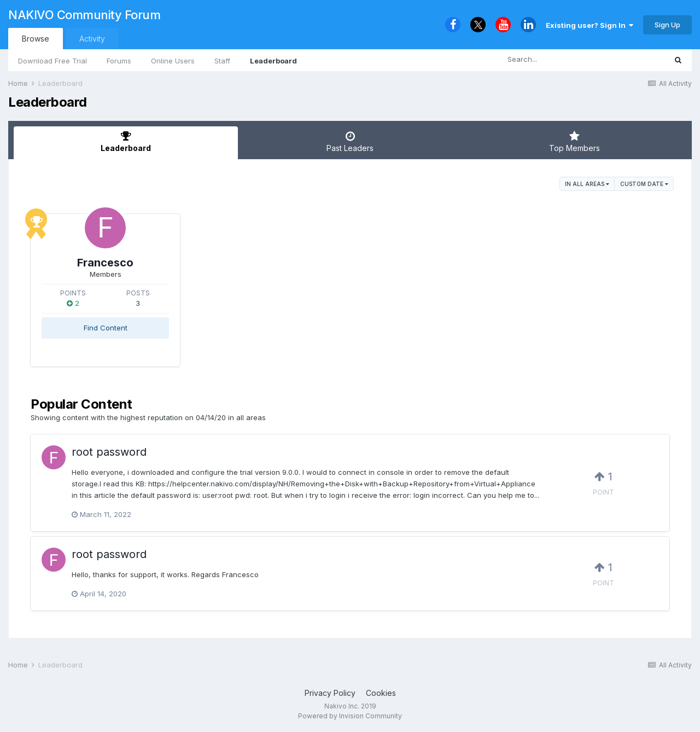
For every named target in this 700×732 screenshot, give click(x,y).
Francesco (105, 263)
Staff (222, 61)
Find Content (106, 328)
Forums (119, 61)
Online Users (173, 61)
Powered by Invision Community (350, 716)
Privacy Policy (330, 693)
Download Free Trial (52, 61)
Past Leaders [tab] (350, 142)
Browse (36, 39)
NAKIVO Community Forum (84, 15)
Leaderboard (273, 61)
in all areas (587, 184)
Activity (92, 39)
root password (109, 452)
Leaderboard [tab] (126, 142)
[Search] (553, 60)
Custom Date (644, 184)
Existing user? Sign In (590, 25)
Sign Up (667, 25)
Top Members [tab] (574, 142)
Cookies (381, 693)
